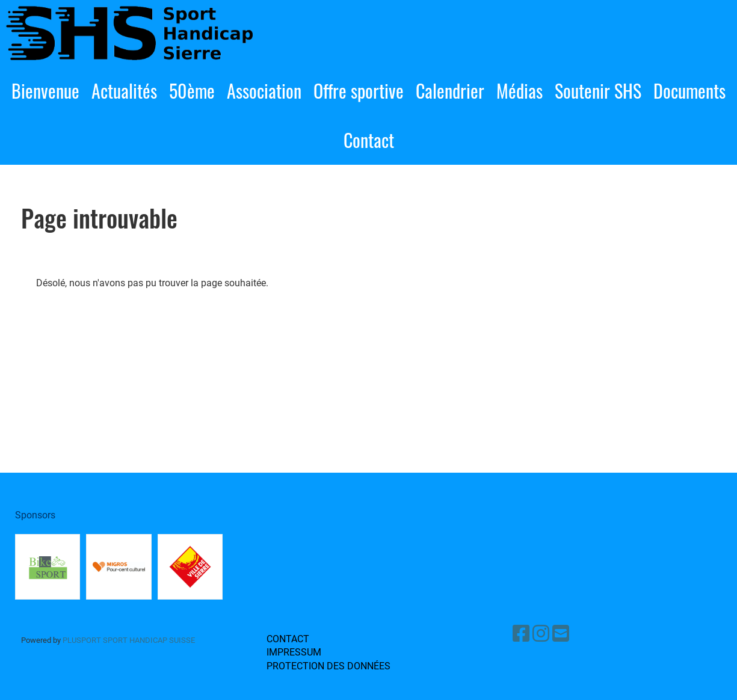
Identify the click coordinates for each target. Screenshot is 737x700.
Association (264, 91)
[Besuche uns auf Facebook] (521, 634)
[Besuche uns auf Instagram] (541, 634)
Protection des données (328, 666)
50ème (192, 91)
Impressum (294, 652)
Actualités (124, 91)
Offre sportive (359, 91)
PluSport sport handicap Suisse (128, 640)
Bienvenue (45, 91)
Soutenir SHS (598, 91)
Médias (520, 91)
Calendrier (450, 91)
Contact (369, 140)
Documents (689, 91)
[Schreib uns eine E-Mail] (561, 634)
